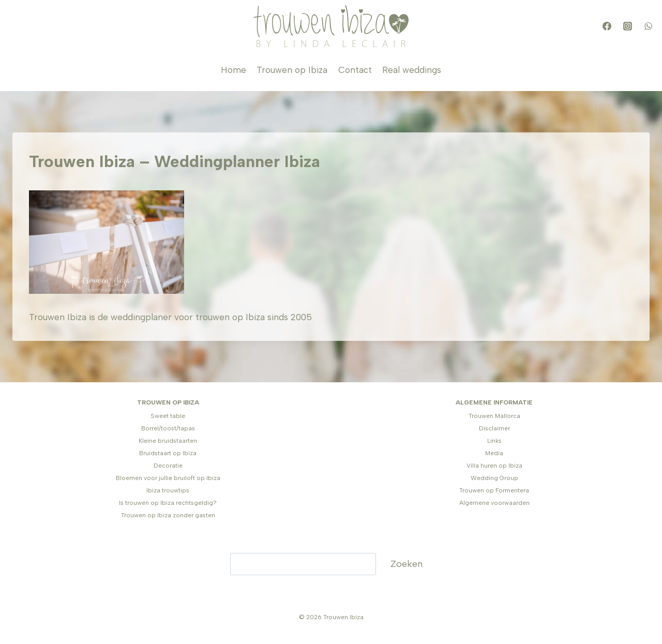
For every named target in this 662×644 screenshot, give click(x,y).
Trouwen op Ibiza (292, 70)
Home (234, 70)
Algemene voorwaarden (494, 503)
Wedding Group (494, 478)
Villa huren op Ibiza (494, 466)
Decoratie (168, 466)
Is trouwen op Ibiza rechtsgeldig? (168, 503)
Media (494, 453)
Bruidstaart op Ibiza (168, 453)
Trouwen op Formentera (494, 490)
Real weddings (412, 70)
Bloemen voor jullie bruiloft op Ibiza (168, 478)
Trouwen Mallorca (494, 416)
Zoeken (407, 564)
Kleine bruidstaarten (168, 441)
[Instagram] (627, 26)
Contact (355, 70)
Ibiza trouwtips (168, 490)
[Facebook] (607, 26)
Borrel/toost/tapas (168, 428)
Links (494, 441)
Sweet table (168, 416)
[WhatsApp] (648, 26)
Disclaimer (494, 428)
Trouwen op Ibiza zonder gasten (168, 515)
